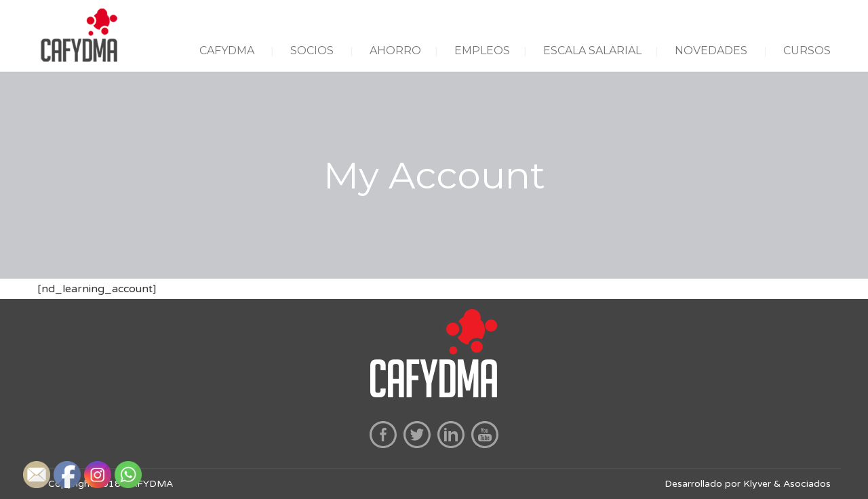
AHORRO (395, 51)
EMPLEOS (482, 51)
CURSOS (807, 51)
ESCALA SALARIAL (592, 51)
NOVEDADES (711, 51)
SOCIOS (312, 51)
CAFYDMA (227, 51)
